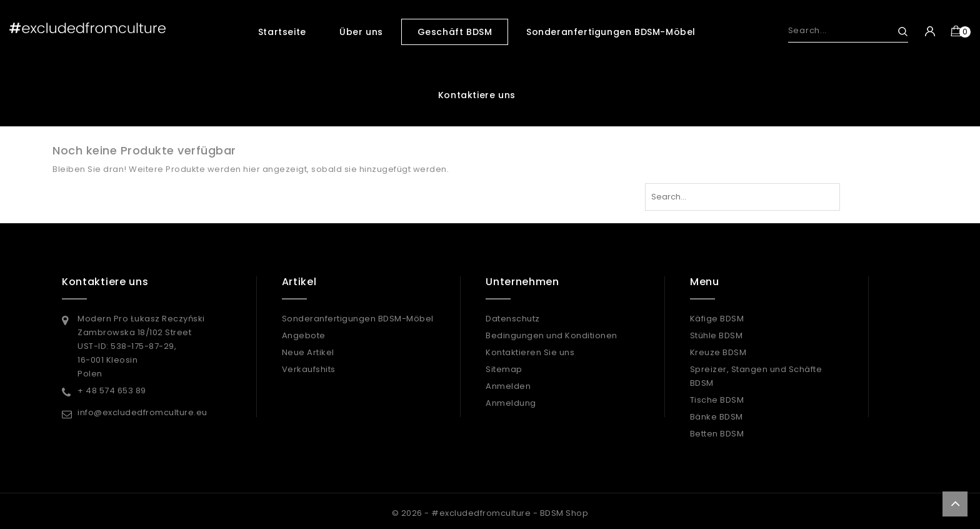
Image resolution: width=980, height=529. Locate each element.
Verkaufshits (309, 369)
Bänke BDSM (717, 417)
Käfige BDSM (717, 319)
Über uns (361, 32)
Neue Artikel (308, 352)
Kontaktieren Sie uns (530, 352)
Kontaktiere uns (477, 95)
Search (897, 32)
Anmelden (508, 386)
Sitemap (504, 369)
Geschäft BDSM (455, 32)
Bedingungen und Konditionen (552, 335)
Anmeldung (511, 403)
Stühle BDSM (717, 335)
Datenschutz (513, 319)
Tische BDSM (717, 400)
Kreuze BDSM (718, 352)
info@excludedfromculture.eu (142, 412)
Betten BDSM (717, 434)
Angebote (304, 335)
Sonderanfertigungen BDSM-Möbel (611, 32)
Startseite (282, 32)
